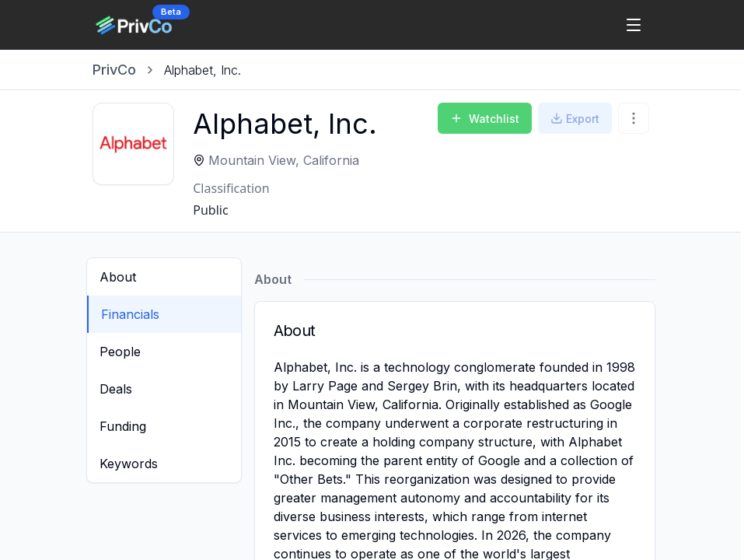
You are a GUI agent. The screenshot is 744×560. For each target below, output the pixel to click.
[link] (203, 70)
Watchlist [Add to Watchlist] (485, 119)
